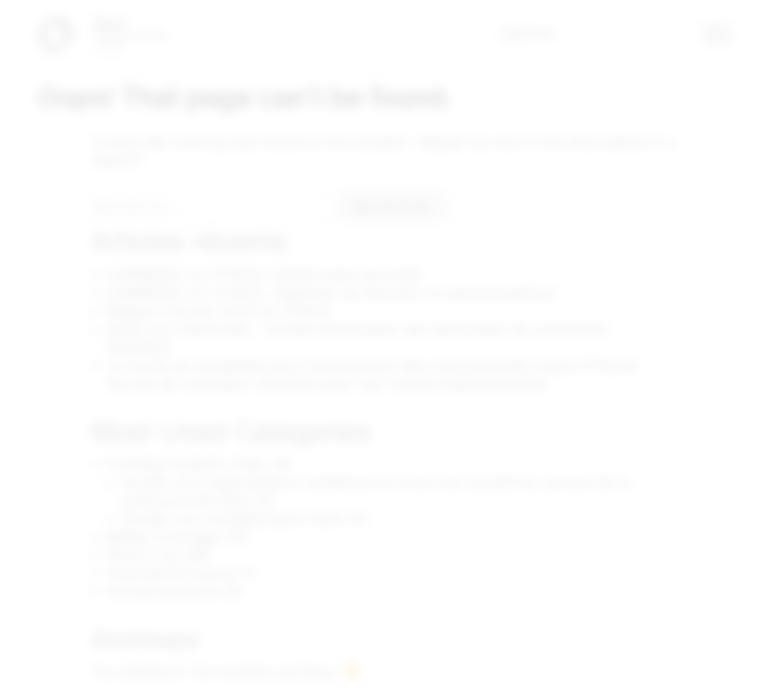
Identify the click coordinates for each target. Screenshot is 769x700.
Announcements (163, 593)
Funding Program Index (187, 465)
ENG (540, 34)
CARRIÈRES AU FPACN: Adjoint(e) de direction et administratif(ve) (332, 293)
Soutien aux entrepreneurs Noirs (233, 520)
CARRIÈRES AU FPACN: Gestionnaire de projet (265, 275)
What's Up (142, 556)
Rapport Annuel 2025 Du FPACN (219, 311)
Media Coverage (162, 538)
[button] (718, 34)
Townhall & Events (170, 575)
